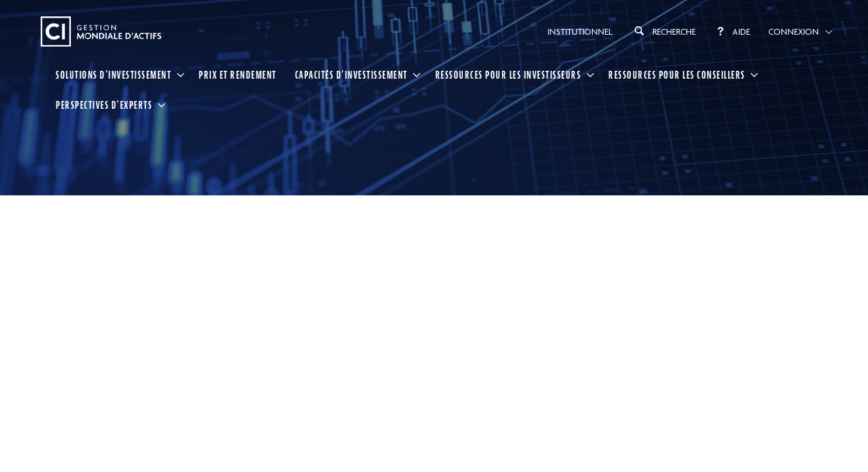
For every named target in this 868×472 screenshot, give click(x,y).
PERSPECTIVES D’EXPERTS (104, 105)
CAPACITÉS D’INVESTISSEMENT (351, 75)
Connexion (794, 31)
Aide (732, 31)
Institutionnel (580, 31)
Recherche (663, 31)
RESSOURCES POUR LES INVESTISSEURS (508, 75)
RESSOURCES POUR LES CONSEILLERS (677, 75)
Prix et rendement (238, 75)
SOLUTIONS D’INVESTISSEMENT (113, 75)
